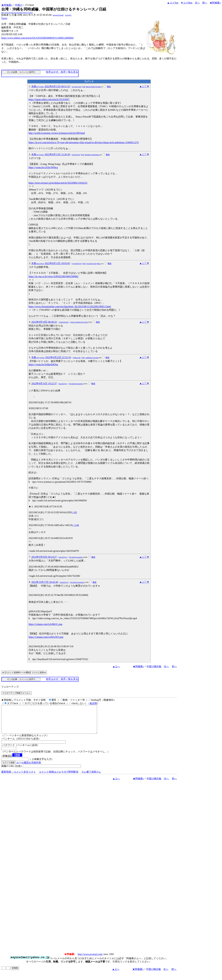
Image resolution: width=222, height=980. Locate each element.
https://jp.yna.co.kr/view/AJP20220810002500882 (53, 276)
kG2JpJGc (68, 15)
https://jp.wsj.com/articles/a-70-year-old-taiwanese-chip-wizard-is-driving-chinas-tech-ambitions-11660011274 (84, 142)
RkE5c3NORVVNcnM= (93, 87)
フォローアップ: (10, 687)
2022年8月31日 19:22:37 (44, 383)
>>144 (76, 525)
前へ (205, 3)
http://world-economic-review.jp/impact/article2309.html (57, 133)
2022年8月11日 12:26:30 (57, 154)
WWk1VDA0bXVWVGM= (79, 322)
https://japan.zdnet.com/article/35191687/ (49, 99)
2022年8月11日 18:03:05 (57, 263)
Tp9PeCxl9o (77, 358)
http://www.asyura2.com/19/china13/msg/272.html (17, 13)
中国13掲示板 (154, 666)
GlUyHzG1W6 (77, 87)
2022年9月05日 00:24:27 (44, 557)
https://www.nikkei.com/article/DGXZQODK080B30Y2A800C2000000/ (37, 38)
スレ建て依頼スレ (91, 777)
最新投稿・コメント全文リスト (19, 777)
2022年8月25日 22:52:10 (58, 357)
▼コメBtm (187, 3)
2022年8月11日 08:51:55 (57, 86)
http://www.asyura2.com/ (90, 960)
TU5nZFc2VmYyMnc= (94, 264)
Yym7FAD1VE (77, 264)
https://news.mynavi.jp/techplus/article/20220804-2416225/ (58, 183)
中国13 (19, 5)
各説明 (93, 703)
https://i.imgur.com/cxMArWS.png (46, 637)
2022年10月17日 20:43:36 (45, 582)
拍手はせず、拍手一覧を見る (62, 72)
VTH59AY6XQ (64, 322)
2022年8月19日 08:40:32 (44, 322)
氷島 (38, 86)
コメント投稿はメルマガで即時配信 (59, 777)
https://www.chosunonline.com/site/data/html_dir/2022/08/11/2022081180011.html (70, 306)
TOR (84, 87)
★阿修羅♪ (7, 5)
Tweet (4, 18)
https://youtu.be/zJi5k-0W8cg (43, 167)
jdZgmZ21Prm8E (58, 15)
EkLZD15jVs (63, 384)
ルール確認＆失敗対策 (29, 768)
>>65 (74, 512)
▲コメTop (173, 3)
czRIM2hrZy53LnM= (92, 358)
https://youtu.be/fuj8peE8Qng (43, 364)
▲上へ (116, 666)
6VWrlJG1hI (76, 155)
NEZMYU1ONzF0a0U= (92, 155)
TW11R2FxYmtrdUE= (76, 384)
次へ (197, 3)
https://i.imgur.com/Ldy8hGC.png (45, 624)
